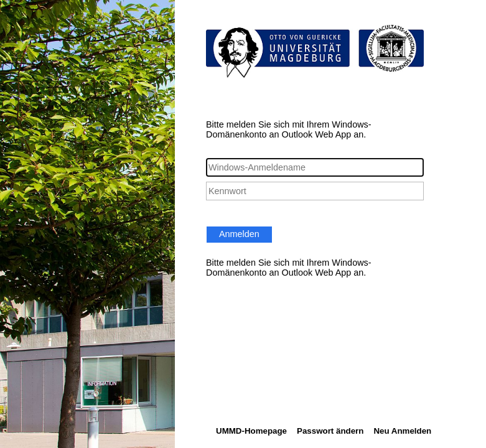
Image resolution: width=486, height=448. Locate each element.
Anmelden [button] (239, 234)
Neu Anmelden (402, 431)
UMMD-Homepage (251, 431)
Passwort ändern (330, 431)
